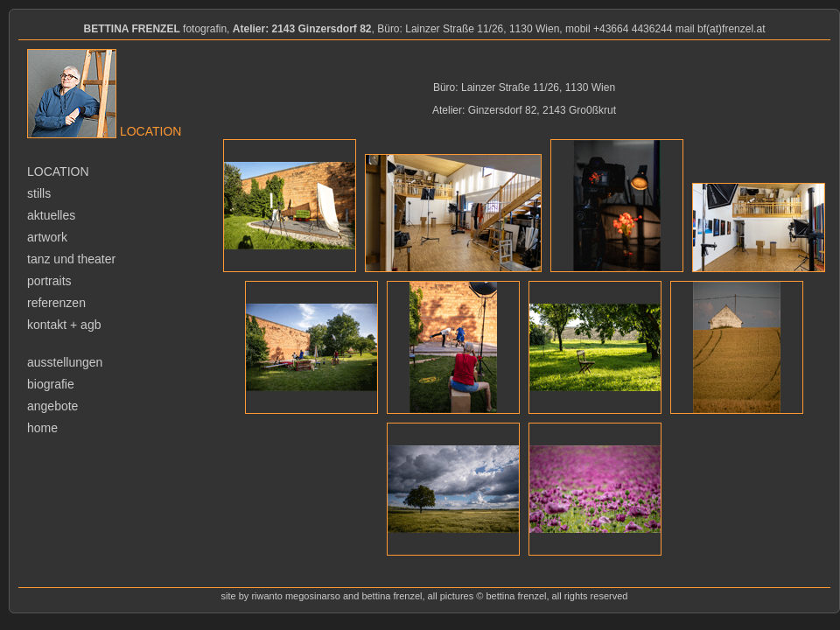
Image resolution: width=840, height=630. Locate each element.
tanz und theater (71, 259)
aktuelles (51, 215)
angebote (52, 406)
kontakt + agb (64, 325)
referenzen (56, 303)
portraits (49, 281)
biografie (51, 384)
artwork (47, 237)
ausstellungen (65, 362)
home (42, 428)
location (58, 171)
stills (39, 193)
